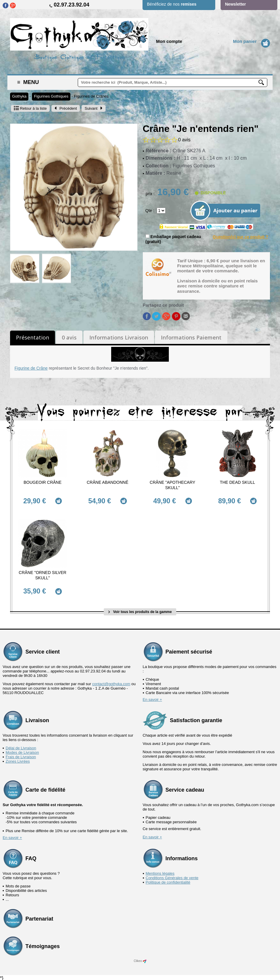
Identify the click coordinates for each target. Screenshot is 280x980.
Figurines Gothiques (51, 96)
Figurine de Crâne (31, 368)
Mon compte (169, 41)
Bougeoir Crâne (43, 482)
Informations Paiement (191, 337)
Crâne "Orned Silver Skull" (42, 574)
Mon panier (245, 41)
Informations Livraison (119, 337)
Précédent (66, 108)
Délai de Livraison (21, 747)
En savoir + (152, 698)
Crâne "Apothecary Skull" (172, 485)
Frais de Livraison (21, 755)
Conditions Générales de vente (172, 876)
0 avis (69, 337)
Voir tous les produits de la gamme (140, 610)
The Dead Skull (238, 482)
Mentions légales (160, 872)
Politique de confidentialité (168, 881)
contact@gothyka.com (111, 682)
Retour (30, 108)
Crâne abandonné (107, 482)
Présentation (33, 337)
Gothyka (19, 96)
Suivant (93, 108)
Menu (28, 82)
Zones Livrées (18, 760)
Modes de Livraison (22, 751)
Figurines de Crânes (91, 96)
